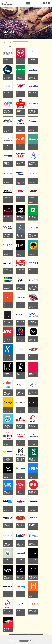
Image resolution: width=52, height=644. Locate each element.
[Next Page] (26, 635)
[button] (28, 3)
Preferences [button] (5, 641)
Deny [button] (14, 641)
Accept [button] (24, 641)
